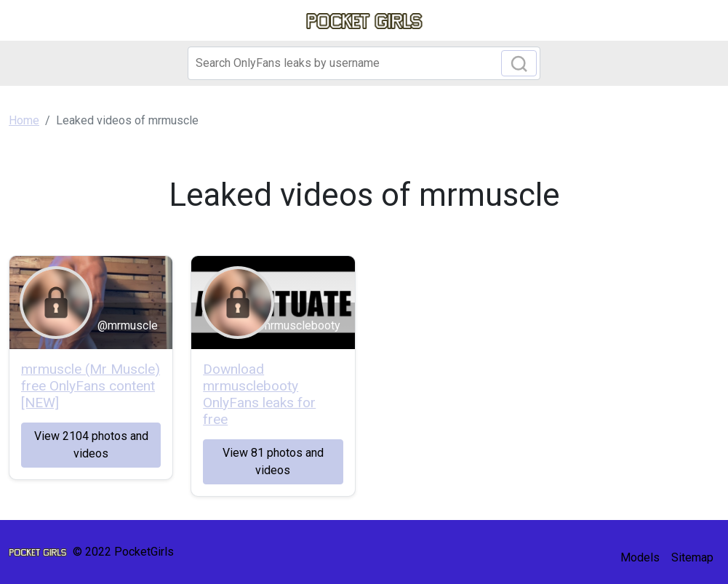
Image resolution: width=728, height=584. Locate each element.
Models (640, 557)
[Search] (364, 63)
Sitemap (692, 557)
